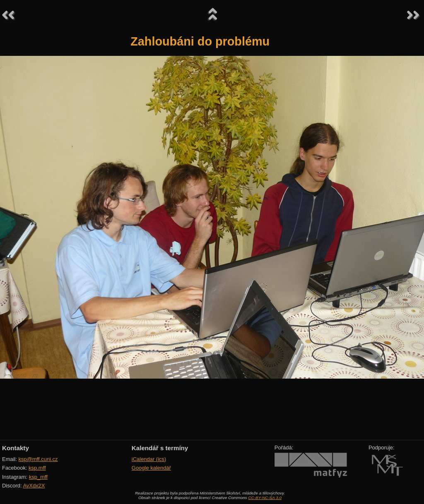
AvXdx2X (34, 486)
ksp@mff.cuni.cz (38, 459)
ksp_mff (38, 477)
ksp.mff (37, 468)
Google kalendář (151, 468)
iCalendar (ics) (149, 459)
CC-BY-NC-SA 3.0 (265, 498)
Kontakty (16, 448)
